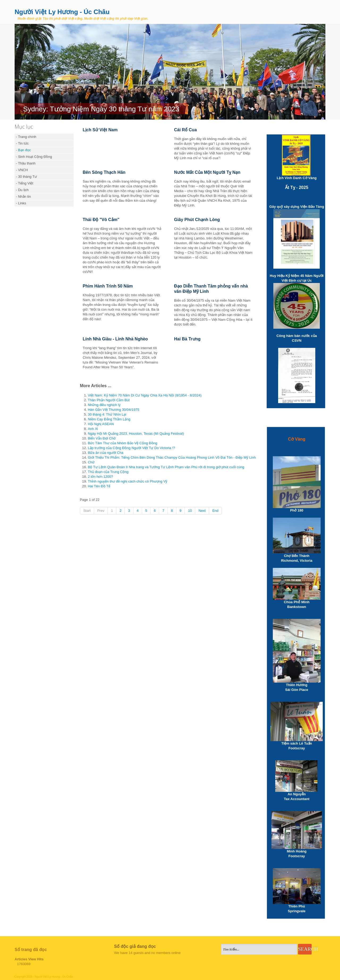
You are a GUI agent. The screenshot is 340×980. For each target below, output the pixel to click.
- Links (21, 203)
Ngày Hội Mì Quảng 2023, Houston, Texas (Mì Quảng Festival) (136, 434)
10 (190, 511)
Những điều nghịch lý (104, 405)
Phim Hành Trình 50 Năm (108, 286)
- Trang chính (26, 137)
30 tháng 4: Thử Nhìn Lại (107, 414)
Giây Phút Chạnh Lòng (197, 220)
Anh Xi (93, 429)
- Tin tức (22, 143)
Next (202, 511)
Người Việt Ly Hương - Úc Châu (62, 12)
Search (305, 949)
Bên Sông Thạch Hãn (104, 172)
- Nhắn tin (23, 197)
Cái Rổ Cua (185, 130)
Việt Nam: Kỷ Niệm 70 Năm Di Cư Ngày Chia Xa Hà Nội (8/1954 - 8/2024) (145, 395)
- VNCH (22, 170)
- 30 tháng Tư (26, 177)
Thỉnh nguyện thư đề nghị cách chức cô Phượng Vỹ (128, 481)
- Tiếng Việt (25, 183)
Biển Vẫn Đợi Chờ (102, 438)
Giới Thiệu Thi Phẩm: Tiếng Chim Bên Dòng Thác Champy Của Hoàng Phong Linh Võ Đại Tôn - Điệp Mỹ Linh (172, 457)
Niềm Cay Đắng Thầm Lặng (109, 419)
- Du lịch (22, 190)
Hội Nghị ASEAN (101, 424)
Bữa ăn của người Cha (106, 453)
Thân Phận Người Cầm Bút (109, 400)
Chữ (91, 462)
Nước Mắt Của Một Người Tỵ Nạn (207, 172)
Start (87, 511)
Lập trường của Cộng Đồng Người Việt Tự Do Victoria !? (131, 448)
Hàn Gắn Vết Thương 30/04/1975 (114, 410)
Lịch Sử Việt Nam (100, 130)
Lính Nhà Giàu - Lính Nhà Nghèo (115, 339)
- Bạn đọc (23, 150)
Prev (101, 511)
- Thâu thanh (26, 163)
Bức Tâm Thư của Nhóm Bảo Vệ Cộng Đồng (123, 443)
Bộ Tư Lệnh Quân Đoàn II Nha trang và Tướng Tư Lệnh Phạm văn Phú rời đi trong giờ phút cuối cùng (166, 467)
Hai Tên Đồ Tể (116, 486)
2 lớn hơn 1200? (101, 477)
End (215, 511)
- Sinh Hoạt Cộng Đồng (34, 157)
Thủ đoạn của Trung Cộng (108, 472)
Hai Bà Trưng (187, 339)
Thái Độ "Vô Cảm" (101, 220)
